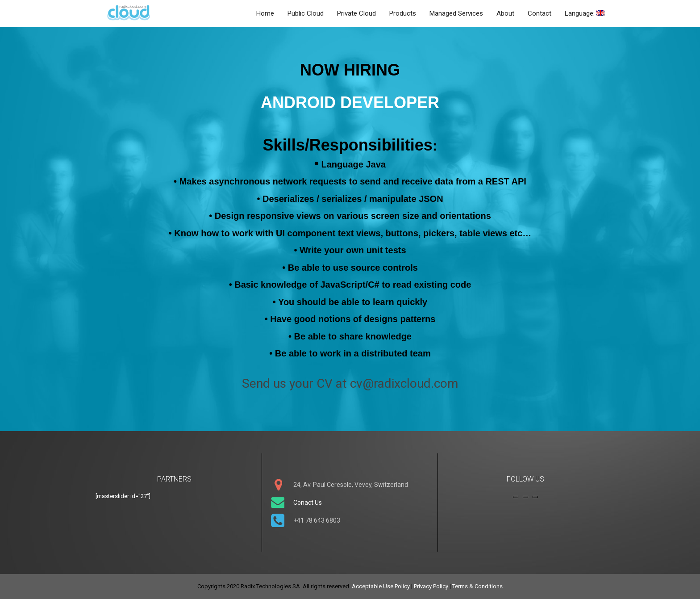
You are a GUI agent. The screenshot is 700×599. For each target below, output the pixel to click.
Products (403, 13)
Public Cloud (306, 13)
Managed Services (456, 13)
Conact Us (308, 503)
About (505, 13)
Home (265, 13)
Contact (540, 13)
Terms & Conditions (477, 586)
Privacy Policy (431, 586)
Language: (585, 13)
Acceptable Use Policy (381, 586)
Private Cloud (356, 13)
